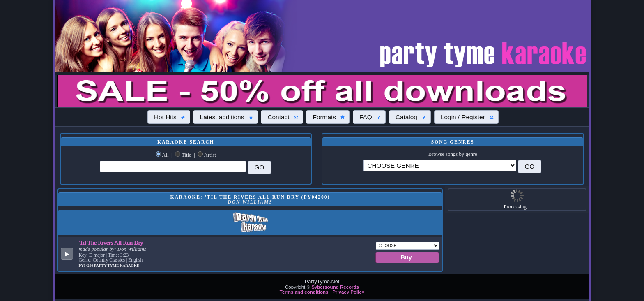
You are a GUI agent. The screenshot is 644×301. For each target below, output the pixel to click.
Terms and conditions (304, 292)
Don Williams (132, 249)
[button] (169, 117)
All (165, 155)
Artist (210, 155)
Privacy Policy (348, 292)
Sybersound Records (335, 287)
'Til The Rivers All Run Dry (111, 243)
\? (440, 166)
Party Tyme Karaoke (117, 266)
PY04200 (87, 266)
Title (186, 155)
